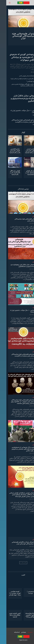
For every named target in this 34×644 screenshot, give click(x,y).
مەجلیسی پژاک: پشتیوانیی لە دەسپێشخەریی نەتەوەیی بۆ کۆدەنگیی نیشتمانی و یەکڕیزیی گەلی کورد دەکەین (18, 449)
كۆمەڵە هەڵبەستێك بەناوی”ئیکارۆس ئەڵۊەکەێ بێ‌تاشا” (24, 615)
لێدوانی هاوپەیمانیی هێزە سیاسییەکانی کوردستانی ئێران (17, 36)
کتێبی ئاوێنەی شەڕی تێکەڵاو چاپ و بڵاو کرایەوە (9, 615)
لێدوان (28, 216)
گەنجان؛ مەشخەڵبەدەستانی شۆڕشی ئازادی (23, 76)
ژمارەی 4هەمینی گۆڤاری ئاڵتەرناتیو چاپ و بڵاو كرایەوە (9, 151)
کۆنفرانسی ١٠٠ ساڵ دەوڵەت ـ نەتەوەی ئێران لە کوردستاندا (18, 112)
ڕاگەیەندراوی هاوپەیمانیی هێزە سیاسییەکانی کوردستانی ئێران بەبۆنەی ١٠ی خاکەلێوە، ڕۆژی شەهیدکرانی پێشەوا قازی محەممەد (17, 402)
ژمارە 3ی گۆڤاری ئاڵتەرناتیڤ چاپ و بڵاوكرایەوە (24, 173)
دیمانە (28, 308)
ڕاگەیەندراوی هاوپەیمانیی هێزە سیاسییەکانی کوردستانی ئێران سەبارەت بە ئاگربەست (19, 121)
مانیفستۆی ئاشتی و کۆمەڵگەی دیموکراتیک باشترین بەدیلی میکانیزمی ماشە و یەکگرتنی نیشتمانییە (19, 85)
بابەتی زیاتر (17, 563)
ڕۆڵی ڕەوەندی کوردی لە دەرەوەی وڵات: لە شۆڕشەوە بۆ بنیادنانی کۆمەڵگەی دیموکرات (18, 57)
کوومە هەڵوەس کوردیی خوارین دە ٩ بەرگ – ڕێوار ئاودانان (9, 593)
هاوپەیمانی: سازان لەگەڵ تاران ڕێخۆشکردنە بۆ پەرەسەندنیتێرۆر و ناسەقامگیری (18, 98)
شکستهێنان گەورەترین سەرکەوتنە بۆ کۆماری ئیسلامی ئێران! (18, 79)
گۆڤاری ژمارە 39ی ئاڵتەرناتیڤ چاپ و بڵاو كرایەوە (9, 173)
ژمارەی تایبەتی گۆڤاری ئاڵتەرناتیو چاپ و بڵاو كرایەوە (24, 151)
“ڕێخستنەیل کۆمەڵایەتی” (26, 81)
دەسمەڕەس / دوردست (24, 592)
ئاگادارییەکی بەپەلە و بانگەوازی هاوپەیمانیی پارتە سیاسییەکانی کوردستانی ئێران (18, 543)
